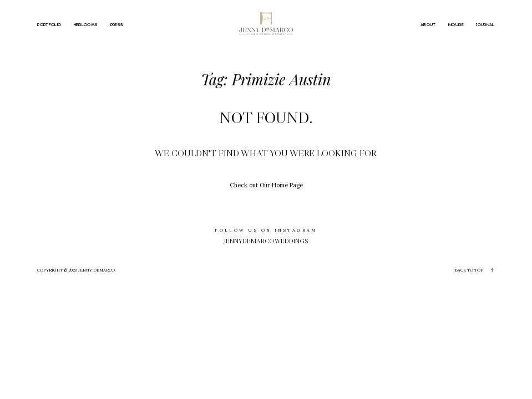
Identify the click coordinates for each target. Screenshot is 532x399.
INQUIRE (456, 25)
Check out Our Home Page (266, 185)
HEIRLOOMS (86, 25)
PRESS (117, 25)
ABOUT (428, 25)
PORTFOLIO (49, 25)
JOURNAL (485, 25)
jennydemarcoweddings (266, 241)
